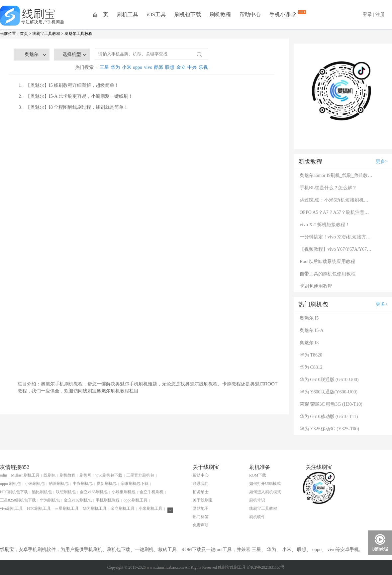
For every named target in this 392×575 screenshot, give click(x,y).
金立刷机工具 (123, 508)
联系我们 (201, 484)
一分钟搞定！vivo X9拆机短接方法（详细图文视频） (336, 237)
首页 (24, 34)
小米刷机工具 (150, 508)
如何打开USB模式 (265, 484)
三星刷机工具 (67, 508)
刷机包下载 (188, 14)
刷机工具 (128, 14)
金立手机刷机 (151, 492)
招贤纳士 (201, 492)
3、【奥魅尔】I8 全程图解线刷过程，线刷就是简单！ (73, 107)
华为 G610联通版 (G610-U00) (329, 380)
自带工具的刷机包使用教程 (328, 274)
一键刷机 (144, 550)
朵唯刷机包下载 (135, 484)
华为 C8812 (311, 367)
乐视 (203, 67)
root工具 (224, 550)
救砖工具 (167, 550)
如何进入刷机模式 (265, 492)
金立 (181, 67)
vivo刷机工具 (11, 508)
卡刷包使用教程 (316, 286)
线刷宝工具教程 (46, 34)
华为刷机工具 (95, 508)
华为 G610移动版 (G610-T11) (329, 417)
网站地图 (201, 508)
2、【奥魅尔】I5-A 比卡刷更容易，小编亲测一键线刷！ (76, 96)
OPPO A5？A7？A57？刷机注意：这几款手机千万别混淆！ (336, 212)
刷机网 (85, 475)
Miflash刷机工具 (25, 475)
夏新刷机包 (107, 484)
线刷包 (49, 475)
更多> (382, 161)
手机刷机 (93, 550)
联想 (170, 67)
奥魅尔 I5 (309, 318)
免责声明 (201, 525)
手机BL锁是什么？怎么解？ (328, 188)
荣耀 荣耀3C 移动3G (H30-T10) (331, 404)
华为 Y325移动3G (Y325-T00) (329, 429)
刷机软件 (257, 517)
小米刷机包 (35, 484)
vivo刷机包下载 (109, 475)
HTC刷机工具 (39, 508)
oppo (138, 67)
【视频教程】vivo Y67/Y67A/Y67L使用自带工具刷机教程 (336, 249)
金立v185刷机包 (94, 492)
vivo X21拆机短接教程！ (325, 225)
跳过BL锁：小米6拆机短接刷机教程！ (336, 200)
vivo (148, 67)
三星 (104, 67)
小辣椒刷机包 (124, 492)
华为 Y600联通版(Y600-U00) (329, 392)
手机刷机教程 (108, 500)
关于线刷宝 (203, 500)
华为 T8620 (311, 355)
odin (3, 475)
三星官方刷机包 (140, 475)
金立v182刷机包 (78, 500)
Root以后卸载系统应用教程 (327, 262)
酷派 (159, 67)
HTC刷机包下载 (14, 492)
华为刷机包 (50, 500)
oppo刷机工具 (136, 500)
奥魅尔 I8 (309, 343)
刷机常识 (257, 500)
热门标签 (201, 517)
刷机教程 (220, 14)
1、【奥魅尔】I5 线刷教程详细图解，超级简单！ (69, 85)
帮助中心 (250, 14)
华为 (115, 67)
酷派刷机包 (59, 484)
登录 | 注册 (374, 14)
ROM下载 (258, 475)
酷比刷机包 (42, 492)
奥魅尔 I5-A (312, 330)
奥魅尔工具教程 (78, 34)
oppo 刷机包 (10, 484)
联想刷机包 (66, 492)
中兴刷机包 (83, 484)
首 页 (100, 14)
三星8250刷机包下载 (18, 500)
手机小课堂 (283, 14)
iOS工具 (156, 14)
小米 (127, 67)
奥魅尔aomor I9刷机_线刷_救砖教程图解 (336, 175)
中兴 (192, 67)
